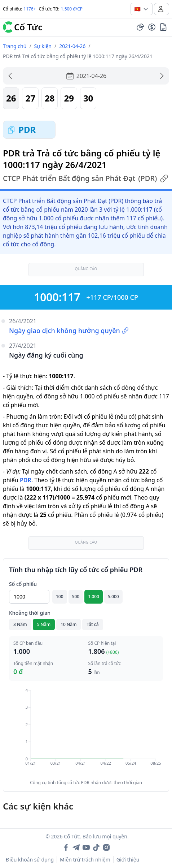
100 (60, 597)
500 (76, 597)
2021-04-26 (72, 46)
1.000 (94, 597)
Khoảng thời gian (30, 613)
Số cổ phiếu (23, 584)
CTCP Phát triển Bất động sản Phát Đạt (86, 178)
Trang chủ (15, 46)
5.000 (113, 597)
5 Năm (44, 624)
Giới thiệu (128, 860)
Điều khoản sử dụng (30, 860)
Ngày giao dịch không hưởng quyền (69, 331)
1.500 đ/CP (72, 9)
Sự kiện (43, 46)
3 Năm (20, 624)
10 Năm (69, 624)
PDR (26, 480)
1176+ (30, 9)
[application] (86, 732)
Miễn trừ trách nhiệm (85, 860)
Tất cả (92, 624)
